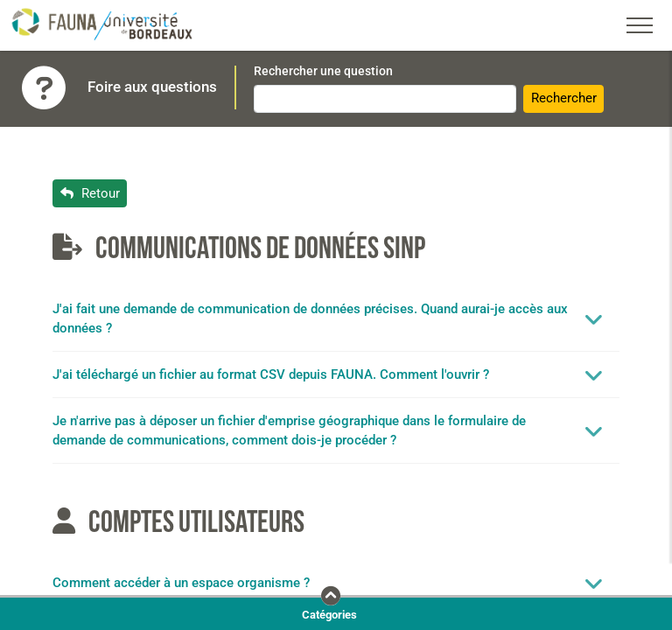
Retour (90, 193)
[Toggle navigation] (640, 25)
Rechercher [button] (564, 98)
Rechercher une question (323, 71)
